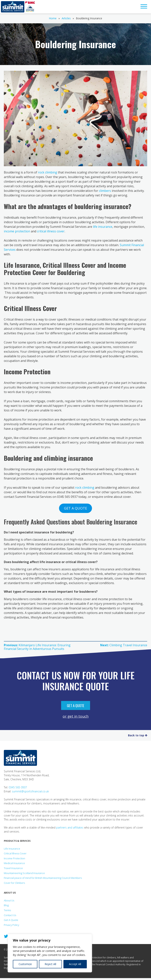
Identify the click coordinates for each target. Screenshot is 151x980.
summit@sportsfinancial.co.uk (30, 791)
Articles (66, 18)
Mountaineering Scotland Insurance (24, 873)
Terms (7, 910)
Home (53, 18)
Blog (6, 905)
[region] (50, 953)
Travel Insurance (13, 868)
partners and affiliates (70, 827)
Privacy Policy (11, 925)
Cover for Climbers (14, 883)
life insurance (103, 227)
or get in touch (76, 716)
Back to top (138, 735)
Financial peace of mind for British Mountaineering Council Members (43, 878)
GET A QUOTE (75, 508)
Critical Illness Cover (15, 853)
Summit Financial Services (13, 7)
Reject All (50, 964)
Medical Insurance (14, 863)
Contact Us (10, 915)
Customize (25, 964)
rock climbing (48, 172)
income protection (17, 231)
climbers (105, 191)
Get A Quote (76, 705)
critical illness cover (51, 231)
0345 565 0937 (18, 787)
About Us (9, 900)
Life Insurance (12, 849)
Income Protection (14, 858)
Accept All (75, 964)
